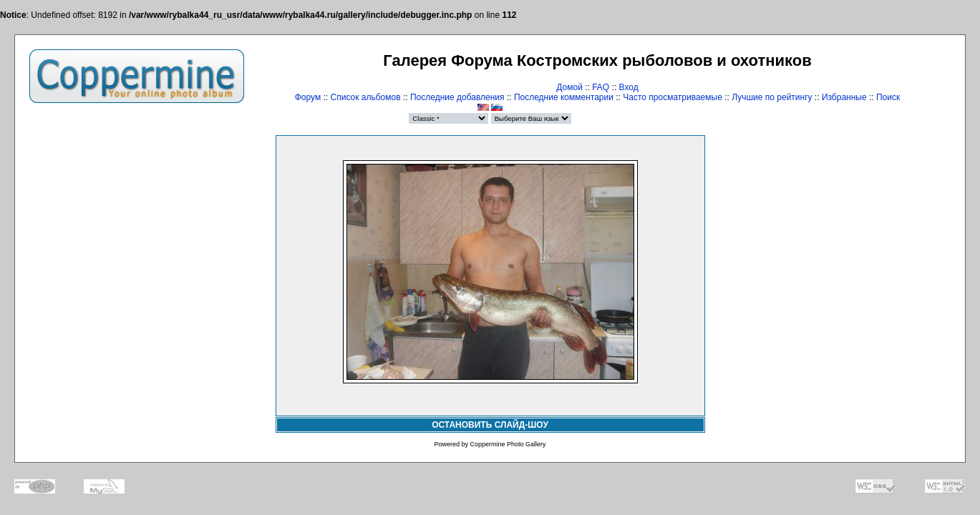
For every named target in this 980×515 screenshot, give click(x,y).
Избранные (844, 97)
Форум (308, 97)
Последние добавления (457, 97)
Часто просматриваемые (673, 97)
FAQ (601, 87)
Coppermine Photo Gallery (508, 444)
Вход (629, 87)
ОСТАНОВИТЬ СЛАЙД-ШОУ (490, 425)
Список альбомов (366, 97)
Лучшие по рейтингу (772, 97)
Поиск (888, 97)
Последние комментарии (564, 97)
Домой (569, 87)
